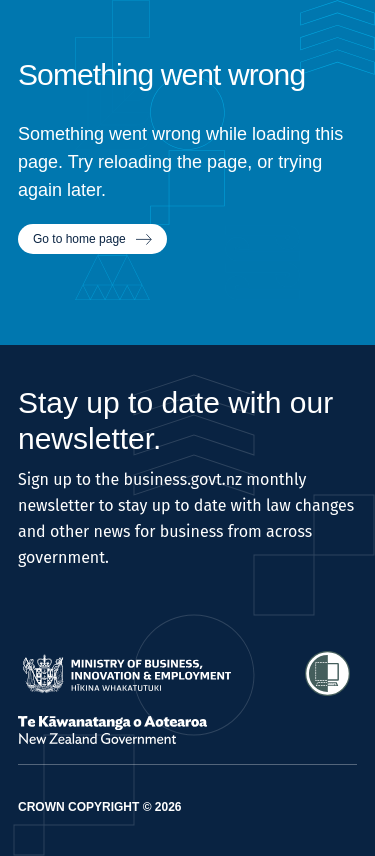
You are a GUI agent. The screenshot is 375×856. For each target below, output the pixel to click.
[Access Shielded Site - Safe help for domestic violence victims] (327, 673)
